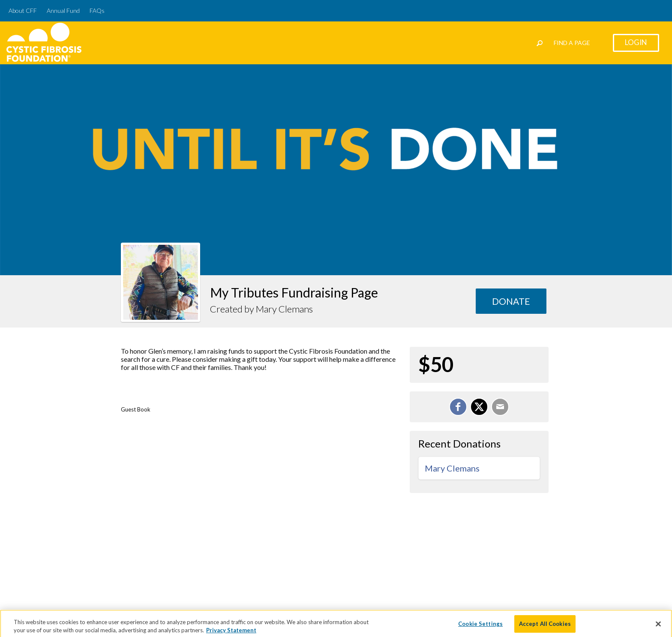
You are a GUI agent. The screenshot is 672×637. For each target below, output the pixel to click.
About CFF (23, 11)
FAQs (97, 11)
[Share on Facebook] (458, 407)
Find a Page (572, 43)
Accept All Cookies (545, 626)
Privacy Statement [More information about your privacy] (231, 633)
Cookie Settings (480, 626)
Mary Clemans (452, 468)
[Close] (658, 627)
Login (636, 42)
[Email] (500, 407)
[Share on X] (479, 407)
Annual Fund (63, 11)
